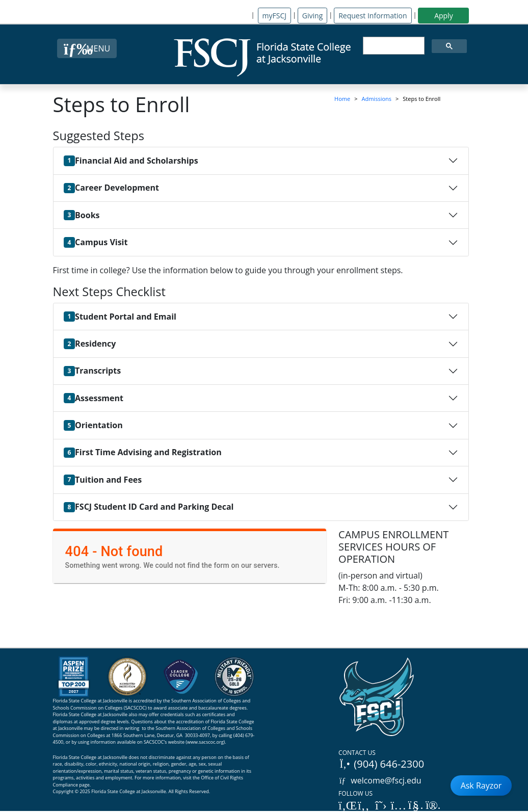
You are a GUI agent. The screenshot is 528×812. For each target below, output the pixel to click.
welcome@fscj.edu (380, 780)
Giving (312, 16)
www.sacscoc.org (205, 742)
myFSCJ (274, 16)
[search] (393, 46)
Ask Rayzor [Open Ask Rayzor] (481, 785)
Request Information (373, 16)
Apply (444, 16)
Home (342, 99)
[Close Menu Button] (87, 48)
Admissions (377, 99)
